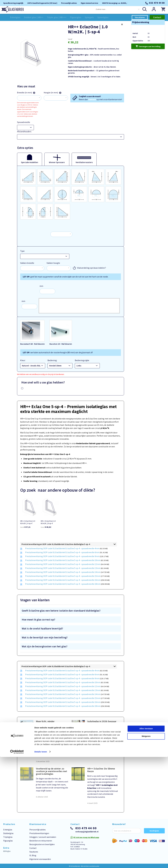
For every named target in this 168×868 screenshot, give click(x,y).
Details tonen (41, 863)
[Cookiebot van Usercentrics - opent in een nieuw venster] (17, 863)
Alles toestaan (146, 840)
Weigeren (146, 847)
